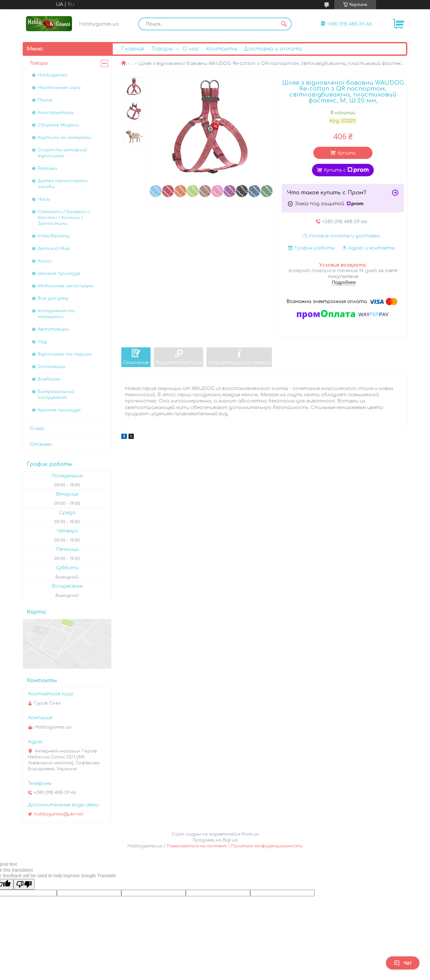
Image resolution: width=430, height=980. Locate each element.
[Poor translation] (24, 884)
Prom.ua (250, 834)
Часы (44, 199)
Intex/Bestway (54, 236)
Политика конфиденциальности (267, 846)
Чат (403, 963)
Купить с (346, 170)
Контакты (222, 49)
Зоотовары (51, 367)
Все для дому (53, 298)
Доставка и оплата (273, 49)
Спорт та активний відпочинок (62, 153)
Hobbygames (53, 75)
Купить (346, 153)
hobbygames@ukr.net (59, 814)
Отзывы (41, 444)
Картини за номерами (65, 138)
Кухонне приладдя (59, 410)
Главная (133, 49)
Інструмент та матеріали (56, 314)
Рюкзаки (47, 168)
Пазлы (45, 100)
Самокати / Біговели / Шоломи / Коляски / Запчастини (64, 218)
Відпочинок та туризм (65, 354)
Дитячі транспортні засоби (63, 184)
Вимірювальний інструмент (56, 395)
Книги (45, 261)
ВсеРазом (49, 379)
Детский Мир (54, 249)
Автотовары (53, 329)
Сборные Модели (58, 125)
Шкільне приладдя (59, 273)
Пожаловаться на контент (197, 846)
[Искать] (284, 24)
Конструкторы (56, 113)
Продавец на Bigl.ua (215, 840)
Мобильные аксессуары (66, 286)
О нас (191, 49)
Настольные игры (59, 88)
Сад (42, 342)
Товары (162, 49)
